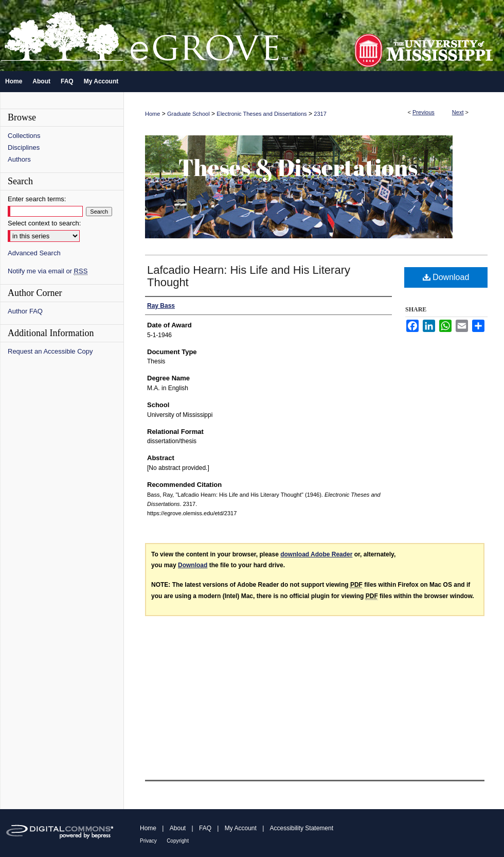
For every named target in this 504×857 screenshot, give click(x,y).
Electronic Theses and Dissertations (262, 114)
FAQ (205, 828)
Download (446, 277)
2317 (320, 114)
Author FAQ (25, 311)
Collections (24, 136)
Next (458, 112)
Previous (424, 112)
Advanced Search (34, 253)
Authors (19, 159)
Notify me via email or (48, 271)
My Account (241, 828)
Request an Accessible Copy (50, 351)
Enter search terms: (37, 199)
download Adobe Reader (316, 554)
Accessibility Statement (302, 828)
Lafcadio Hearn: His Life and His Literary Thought (249, 276)
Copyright (178, 841)
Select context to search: (44, 223)
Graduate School (188, 114)
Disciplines (24, 147)
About (178, 828)
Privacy (148, 841)
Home (152, 114)
